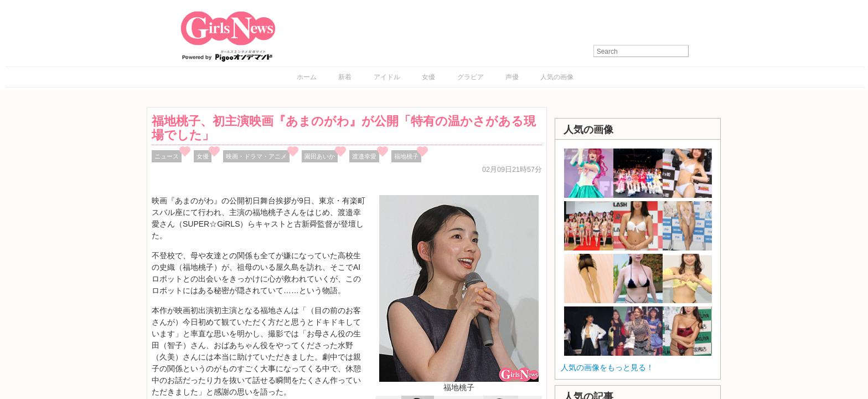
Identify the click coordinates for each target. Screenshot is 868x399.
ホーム (307, 77)
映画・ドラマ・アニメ (256, 156)
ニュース (167, 156)
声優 (512, 77)
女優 (428, 77)
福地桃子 (406, 156)
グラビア (471, 77)
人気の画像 (557, 77)
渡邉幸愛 (364, 156)
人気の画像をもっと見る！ (607, 367)
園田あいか (320, 156)
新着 (345, 77)
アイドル (387, 77)
